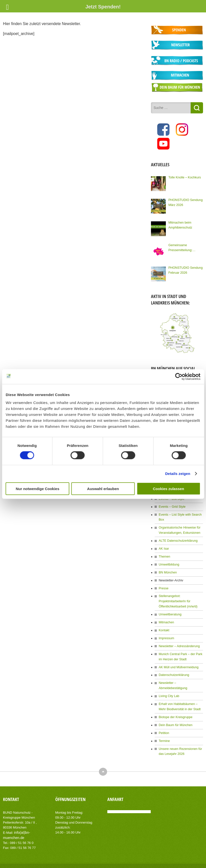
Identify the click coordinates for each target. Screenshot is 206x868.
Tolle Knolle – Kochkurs (184, 176)
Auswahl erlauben (103, 488)
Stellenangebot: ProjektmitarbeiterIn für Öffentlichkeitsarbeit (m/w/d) (177, 594)
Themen (164, 551)
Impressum (166, 630)
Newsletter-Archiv (170, 574)
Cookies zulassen (169, 488)
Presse (163, 582)
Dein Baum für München (175, 709)
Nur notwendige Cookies (37, 488)
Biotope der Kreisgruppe (175, 701)
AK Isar (163, 543)
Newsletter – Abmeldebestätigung (181, 673)
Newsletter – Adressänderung (178, 638)
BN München (167, 566)
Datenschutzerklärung (173, 666)
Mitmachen (166, 615)
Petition (164, 717)
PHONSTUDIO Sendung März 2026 (185, 201)
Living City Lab (168, 681)
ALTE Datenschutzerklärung (177, 535)
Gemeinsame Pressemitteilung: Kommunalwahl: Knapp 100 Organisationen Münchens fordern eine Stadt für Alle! (184, 246)
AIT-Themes (42, 860)
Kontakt (164, 622)
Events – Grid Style (171, 502)
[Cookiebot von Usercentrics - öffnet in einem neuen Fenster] (179, 377)
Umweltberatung (169, 607)
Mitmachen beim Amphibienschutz (180, 223)
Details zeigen (178, 474)
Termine (164, 725)
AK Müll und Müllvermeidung (178, 658)
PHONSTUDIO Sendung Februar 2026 (185, 268)
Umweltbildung (168, 559)
